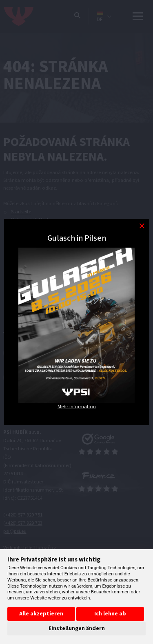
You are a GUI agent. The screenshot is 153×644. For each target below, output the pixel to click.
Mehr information (77, 407)
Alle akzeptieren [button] (41, 614)
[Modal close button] (142, 226)
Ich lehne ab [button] (110, 614)
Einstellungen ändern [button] (77, 628)
